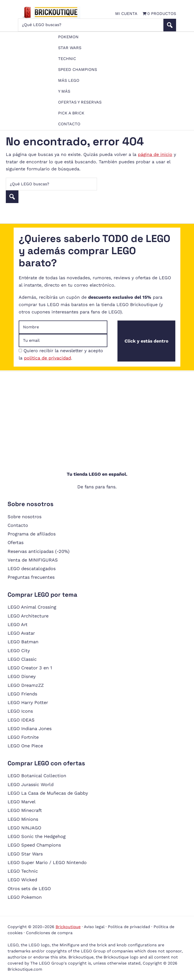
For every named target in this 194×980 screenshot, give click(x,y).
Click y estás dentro (147, 341)
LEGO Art (18, 624)
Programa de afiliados (32, 534)
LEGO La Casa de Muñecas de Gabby (48, 793)
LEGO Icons (20, 711)
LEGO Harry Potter (28, 702)
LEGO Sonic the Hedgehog (37, 836)
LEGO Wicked (22, 880)
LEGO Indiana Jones (30, 728)
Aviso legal (94, 927)
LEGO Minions (23, 819)
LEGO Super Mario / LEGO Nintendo (47, 862)
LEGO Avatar (21, 633)
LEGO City (19, 651)
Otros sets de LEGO (29, 888)
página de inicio (155, 154)
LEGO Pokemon (25, 897)
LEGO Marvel (22, 802)
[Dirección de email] (63, 341)
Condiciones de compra (49, 933)
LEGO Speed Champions (34, 845)
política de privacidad (47, 358)
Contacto (18, 525)
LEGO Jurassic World (31, 784)
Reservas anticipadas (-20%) (39, 551)
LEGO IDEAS (21, 720)
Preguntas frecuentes (31, 577)
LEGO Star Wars (25, 854)
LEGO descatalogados (32, 568)
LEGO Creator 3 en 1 (30, 668)
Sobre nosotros (25, 517)
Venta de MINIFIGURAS (33, 560)
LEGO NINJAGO (24, 828)
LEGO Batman (23, 642)
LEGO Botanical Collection (37, 776)
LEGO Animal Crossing (32, 607)
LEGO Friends (22, 694)
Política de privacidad (129, 927)
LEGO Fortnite (23, 737)
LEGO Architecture (28, 616)
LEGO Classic (22, 659)
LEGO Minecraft (25, 810)
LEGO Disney (22, 676)
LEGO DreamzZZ (26, 685)
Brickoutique (68, 927)
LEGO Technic (23, 871)
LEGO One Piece (25, 746)
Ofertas (16, 542)
